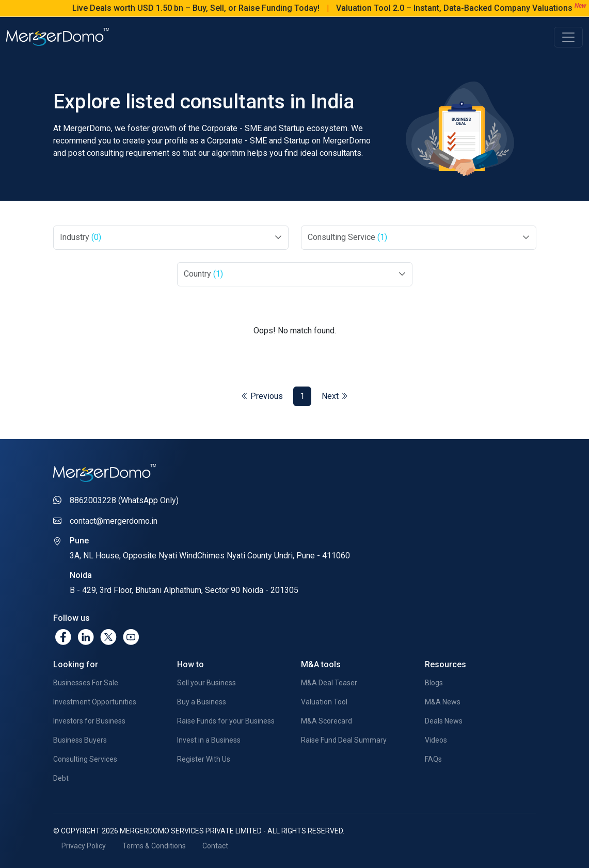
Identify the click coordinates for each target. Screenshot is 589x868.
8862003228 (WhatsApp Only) (124, 500)
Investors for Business (89, 721)
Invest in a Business (209, 740)
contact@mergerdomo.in (114, 521)
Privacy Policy (84, 846)
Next (335, 396)
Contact (215, 846)
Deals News (444, 721)
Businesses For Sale (86, 683)
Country (203, 274)
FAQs (433, 759)
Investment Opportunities (95, 702)
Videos (436, 740)
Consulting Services (85, 759)
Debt (61, 778)
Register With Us (204, 759)
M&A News (443, 702)
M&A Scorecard (327, 721)
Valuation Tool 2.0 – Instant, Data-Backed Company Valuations (466, 8)
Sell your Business (206, 683)
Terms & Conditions (154, 846)
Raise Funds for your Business (226, 721)
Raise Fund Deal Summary (344, 740)
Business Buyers (80, 740)
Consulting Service (347, 237)
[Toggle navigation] (568, 37)
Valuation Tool (324, 702)
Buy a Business (202, 702)
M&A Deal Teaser (329, 683)
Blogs (434, 683)
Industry (81, 237)
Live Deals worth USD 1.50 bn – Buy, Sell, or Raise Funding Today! (207, 8)
